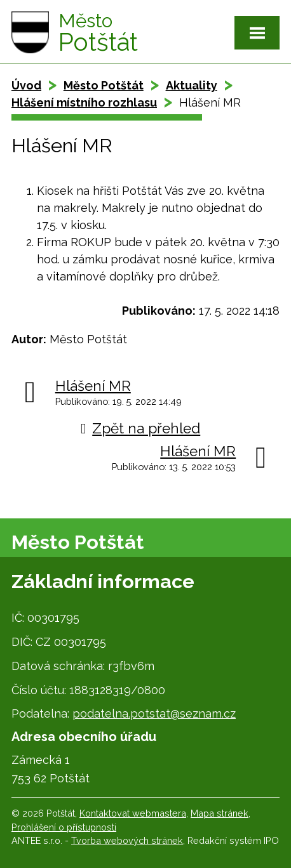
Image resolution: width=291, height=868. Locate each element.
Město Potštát (104, 85)
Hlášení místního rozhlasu (84, 102)
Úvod (26, 85)
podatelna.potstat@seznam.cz (154, 713)
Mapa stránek (220, 813)
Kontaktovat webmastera (133, 813)
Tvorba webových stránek (127, 840)
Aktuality (192, 85)
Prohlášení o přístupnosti (64, 827)
